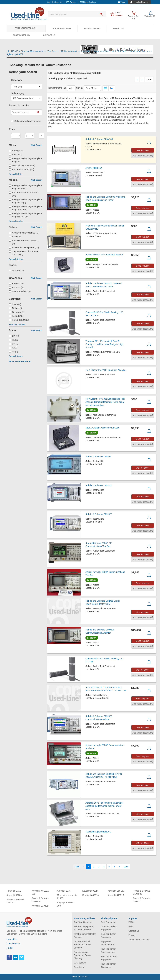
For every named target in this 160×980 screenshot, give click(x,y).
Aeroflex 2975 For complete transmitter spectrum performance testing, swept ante (104, 806)
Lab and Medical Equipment (109, 928)
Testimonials (13, 944)
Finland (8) (16, 308)
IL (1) (13, 348)
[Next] (119, 867)
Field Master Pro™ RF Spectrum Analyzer (106, 370)
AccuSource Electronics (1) (24, 233)
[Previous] (83, 867)
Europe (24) (16, 284)
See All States (16, 356)
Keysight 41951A (116, 895)
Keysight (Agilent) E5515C (98, 832)
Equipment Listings (26, 28)
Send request (142, 208)
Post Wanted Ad (21, 35)
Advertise (118, 28)
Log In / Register (141, 2)
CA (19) (14, 336)
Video (122, 2)
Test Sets (53, 51)
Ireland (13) (16, 316)
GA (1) (14, 344)
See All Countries (17, 325)
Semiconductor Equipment (108, 936)
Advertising (79, 967)
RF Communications (141, 51)
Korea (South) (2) (19, 320)
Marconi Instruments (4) (22, 165)
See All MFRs (16, 174)
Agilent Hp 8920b (16, 54)
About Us (12, 939)
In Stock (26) (17, 271)
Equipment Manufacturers (108, 943)
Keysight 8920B (90, 891)
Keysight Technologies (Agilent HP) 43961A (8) (25, 208)
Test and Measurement (34, 51)
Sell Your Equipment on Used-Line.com (83, 928)
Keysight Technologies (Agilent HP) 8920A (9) (25, 201)
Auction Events (92, 28)
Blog (10, 948)
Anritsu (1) (16, 155)
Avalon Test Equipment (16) (24, 248)
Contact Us (49, 35)
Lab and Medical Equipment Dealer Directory (82, 945)
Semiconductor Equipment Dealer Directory (82, 955)
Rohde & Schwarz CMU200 (99, 485)
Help (131, 927)
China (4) (15, 304)
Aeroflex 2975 (64, 891)
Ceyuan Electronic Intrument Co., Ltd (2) (24, 253)
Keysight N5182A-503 (41, 892)
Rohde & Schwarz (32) (21, 169)
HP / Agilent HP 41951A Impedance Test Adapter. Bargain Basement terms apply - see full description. (105, 402)
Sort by (80, 88)
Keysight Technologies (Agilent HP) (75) (25, 160)
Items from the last (57, 88)
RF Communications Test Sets (77, 51)
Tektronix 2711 (14, 891)
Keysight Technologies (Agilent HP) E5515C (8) (25, 215)
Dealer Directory (61, 28)
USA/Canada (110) (20, 291)
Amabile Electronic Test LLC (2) (24, 242)
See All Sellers (16, 259)
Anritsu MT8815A (94, 168)
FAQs (131, 922)
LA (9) (13, 352)
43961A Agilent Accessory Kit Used (102, 428)
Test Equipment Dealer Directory (85, 936)
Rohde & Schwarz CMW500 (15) (24, 194)
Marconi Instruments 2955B (67, 897)
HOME (16, 51)
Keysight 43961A (91, 895)
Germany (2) (17, 312)
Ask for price (142, 150)
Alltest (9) (15, 237)
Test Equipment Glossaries (109, 965)
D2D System (80, 963)
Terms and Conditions (139, 940)
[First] (77, 867)
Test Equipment (109, 922)
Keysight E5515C (116, 891)
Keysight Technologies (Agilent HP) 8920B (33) (25, 187)
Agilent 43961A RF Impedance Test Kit (104, 255)
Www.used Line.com (105, 51)
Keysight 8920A (14, 895)
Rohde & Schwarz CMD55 (98, 457)
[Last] (126, 867)
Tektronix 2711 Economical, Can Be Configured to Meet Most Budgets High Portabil (104, 344)
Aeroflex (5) (16, 151)
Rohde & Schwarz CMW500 (142, 892)
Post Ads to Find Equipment (109, 958)
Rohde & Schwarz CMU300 (99, 514)
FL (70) (14, 340)
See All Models (16, 221)
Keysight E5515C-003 (66, 904)
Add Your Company (83, 922)
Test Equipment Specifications (109, 951)
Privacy (132, 935)
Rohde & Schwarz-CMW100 (99, 139)
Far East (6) (16, 287)
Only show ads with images (26, 121)
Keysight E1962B (40, 906)
